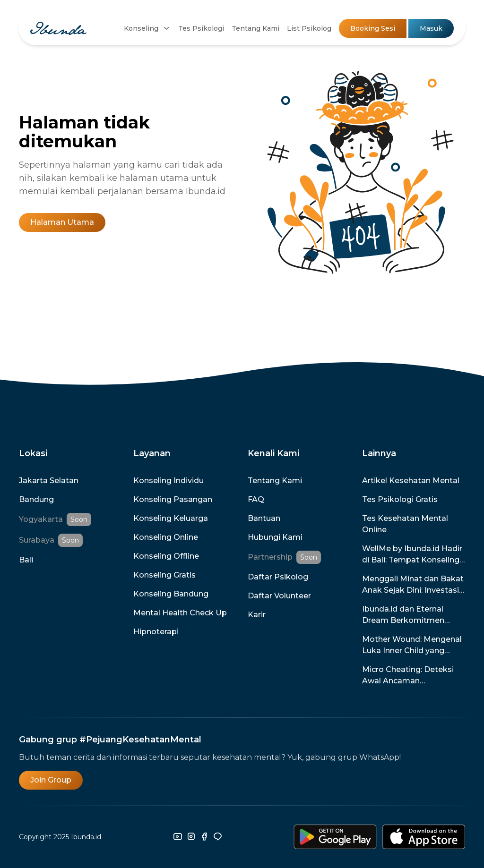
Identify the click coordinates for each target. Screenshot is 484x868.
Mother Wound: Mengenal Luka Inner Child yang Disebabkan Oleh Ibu (412, 646)
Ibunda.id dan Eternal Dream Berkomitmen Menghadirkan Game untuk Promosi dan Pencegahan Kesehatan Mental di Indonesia (408, 615)
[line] (217, 837)
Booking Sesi (373, 28)
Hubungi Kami (275, 537)
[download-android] (335, 837)
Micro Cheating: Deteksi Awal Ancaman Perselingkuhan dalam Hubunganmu (408, 676)
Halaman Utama (62, 222)
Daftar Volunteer (279, 596)
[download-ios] (424, 837)
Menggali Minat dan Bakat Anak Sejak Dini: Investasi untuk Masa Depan (413, 585)
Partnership (270, 557)
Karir (257, 615)
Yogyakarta (41, 519)
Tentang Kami (255, 28)
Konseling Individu (169, 481)
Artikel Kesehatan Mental (411, 481)
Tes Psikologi (201, 28)
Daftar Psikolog (278, 577)
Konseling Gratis (164, 575)
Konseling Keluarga (171, 518)
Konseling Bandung (171, 594)
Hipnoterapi (156, 632)
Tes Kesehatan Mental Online (405, 524)
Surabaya (37, 540)
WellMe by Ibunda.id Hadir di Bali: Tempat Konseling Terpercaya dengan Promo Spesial (414, 555)
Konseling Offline (166, 556)
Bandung (36, 499)
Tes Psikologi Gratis (400, 499)
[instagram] (191, 837)
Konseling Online (166, 537)
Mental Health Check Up (180, 613)
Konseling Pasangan (173, 499)
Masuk (431, 28)
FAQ (256, 499)
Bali (26, 560)
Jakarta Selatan (49, 481)
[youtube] (178, 837)
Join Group (51, 780)
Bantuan (264, 518)
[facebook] (204, 837)
